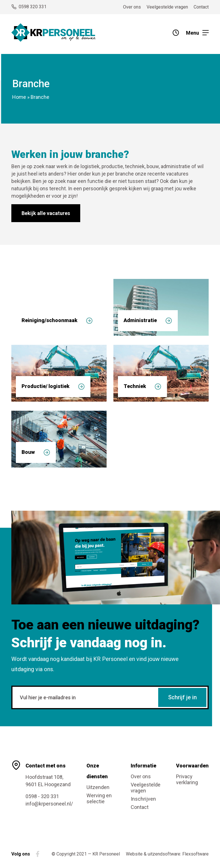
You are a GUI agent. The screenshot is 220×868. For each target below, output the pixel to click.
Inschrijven (143, 799)
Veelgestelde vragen (167, 7)
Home (19, 97)
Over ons (132, 7)
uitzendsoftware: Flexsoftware (178, 854)
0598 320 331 (29, 7)
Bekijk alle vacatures (46, 213)
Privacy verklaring (187, 779)
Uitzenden (98, 787)
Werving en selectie (99, 798)
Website (134, 854)
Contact (201, 7)
